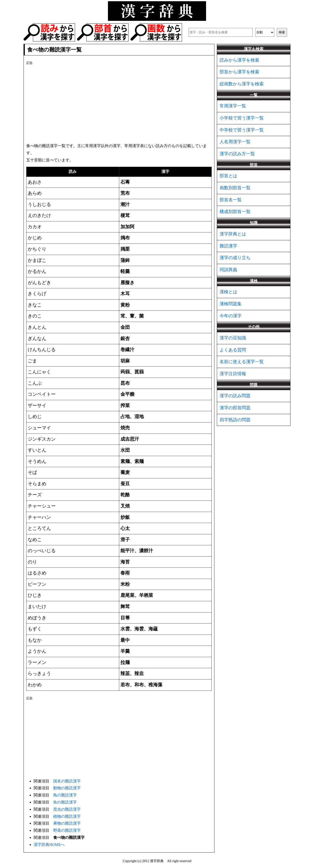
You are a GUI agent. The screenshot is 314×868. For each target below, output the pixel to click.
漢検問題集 (231, 304)
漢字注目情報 (233, 374)
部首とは (228, 176)
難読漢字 (228, 246)
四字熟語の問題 (235, 420)
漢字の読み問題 (235, 396)
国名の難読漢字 (67, 781)
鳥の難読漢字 (65, 795)
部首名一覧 (231, 200)
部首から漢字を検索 (239, 72)
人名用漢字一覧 (235, 142)
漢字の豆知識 (233, 338)
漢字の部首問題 (235, 408)
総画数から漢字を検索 (242, 84)
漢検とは (228, 292)
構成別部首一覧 (235, 212)
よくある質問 (233, 350)
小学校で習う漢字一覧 (242, 118)
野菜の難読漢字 (67, 830)
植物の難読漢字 (67, 816)
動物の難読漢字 (67, 788)
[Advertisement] (119, 103)
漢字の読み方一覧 (237, 154)
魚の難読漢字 (65, 802)
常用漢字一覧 (233, 106)
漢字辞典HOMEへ (49, 845)
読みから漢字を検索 (239, 60)
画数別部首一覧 (235, 188)
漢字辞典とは (233, 234)
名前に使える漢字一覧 (242, 362)
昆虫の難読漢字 (67, 809)
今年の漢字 (231, 316)
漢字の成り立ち (235, 258)
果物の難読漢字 (67, 823)
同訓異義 (228, 270)
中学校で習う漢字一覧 (242, 130)
